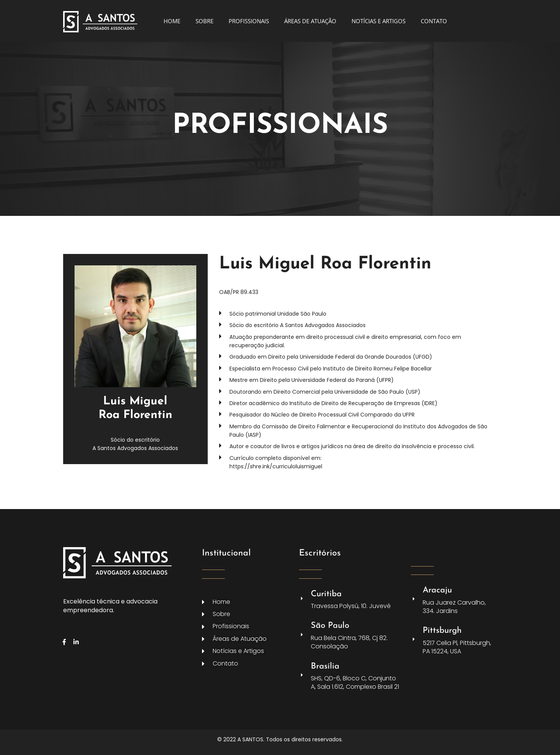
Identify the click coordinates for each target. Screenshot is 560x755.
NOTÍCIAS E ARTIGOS (379, 21)
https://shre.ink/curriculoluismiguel (276, 466)
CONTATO (434, 21)
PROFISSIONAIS (249, 21)
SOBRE (204, 21)
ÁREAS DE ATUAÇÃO (310, 21)
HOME (172, 21)
